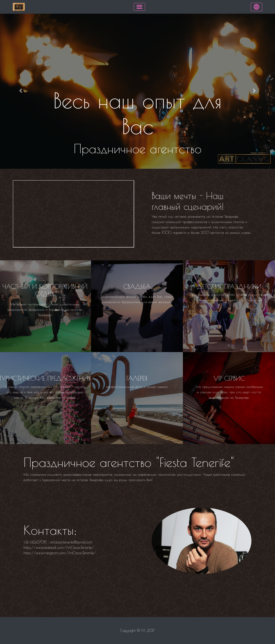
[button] (21, 91)
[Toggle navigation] (139, 7)
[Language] (256, 7)
